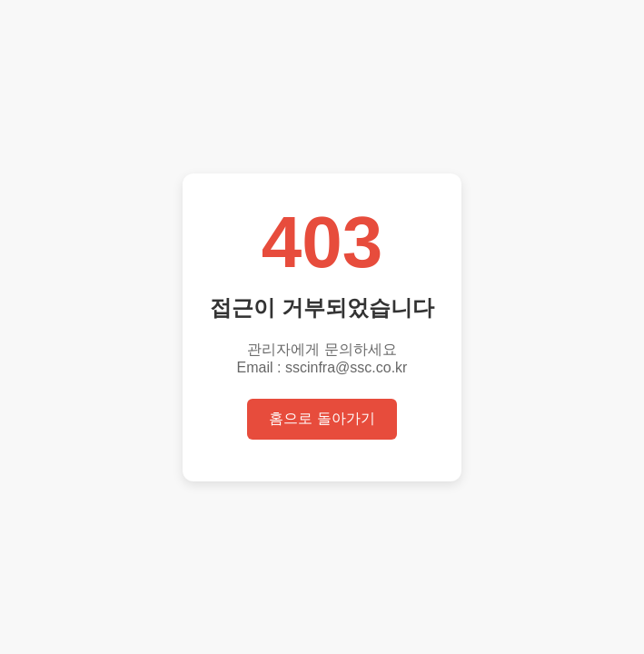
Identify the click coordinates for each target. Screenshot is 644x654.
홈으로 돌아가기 (322, 418)
